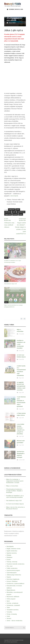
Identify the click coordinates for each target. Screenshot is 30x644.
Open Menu (24, 4)
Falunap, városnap (12, 562)
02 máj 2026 (21, 359)
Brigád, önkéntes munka (14, 549)
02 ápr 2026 (21, 445)
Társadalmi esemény (13, 610)
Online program (11, 599)
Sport (8, 601)
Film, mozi (10, 566)
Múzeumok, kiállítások (13, 597)
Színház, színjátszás (12, 603)
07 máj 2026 (21, 334)
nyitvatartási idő (21, 212)
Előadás (9, 555)
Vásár (8, 616)
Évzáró (9, 560)
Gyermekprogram (12, 573)
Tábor (8, 608)
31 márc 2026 (22, 460)
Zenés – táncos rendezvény (15, 621)
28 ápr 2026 (21, 393)
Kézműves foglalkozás (13, 579)
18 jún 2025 (12, 23)
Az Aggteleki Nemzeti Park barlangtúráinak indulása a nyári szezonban (21, 386)
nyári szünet (8, 212)
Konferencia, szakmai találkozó (15, 584)
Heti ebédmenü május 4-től (10, 284)
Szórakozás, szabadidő (13, 605)
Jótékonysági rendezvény (14, 575)
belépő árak (12, 210)
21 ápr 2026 (21, 418)
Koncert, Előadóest (12, 581)
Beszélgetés (10, 546)
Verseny (9, 618)
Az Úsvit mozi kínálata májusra (15, 504)
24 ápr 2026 (21, 409)
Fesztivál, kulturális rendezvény (16, 564)
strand (21, 214)
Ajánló (6, 258)
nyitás (14, 212)
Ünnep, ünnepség (12, 614)
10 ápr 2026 (21, 436)
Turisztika (9, 612)
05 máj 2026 (21, 351)
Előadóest (9, 557)
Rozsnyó (15, 214)
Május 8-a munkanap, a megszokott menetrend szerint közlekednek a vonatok (15, 481)
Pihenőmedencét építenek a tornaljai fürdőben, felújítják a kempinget (14, 491)
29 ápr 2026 (21, 378)
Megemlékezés (11, 590)
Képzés (9, 577)
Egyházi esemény (12, 553)
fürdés (18, 210)
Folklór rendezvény (12, 568)
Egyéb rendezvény (12, 551)
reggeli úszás (8, 214)
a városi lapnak (14, 196)
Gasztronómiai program (13, 570)
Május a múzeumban (12, 486)
